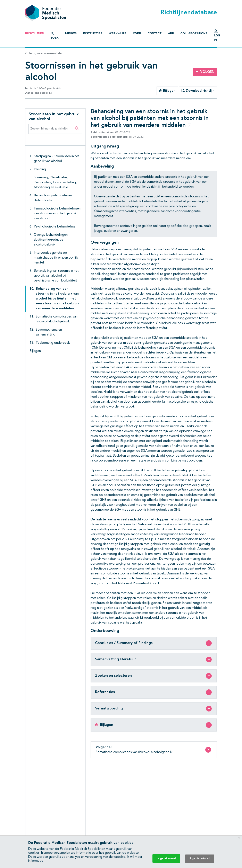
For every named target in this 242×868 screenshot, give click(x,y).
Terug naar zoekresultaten (44, 53)
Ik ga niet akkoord (200, 859)
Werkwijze (118, 33)
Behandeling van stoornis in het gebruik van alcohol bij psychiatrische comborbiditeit (56, 276)
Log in (217, 36)
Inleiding (40, 169)
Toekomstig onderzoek (53, 343)
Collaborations (194, 33)
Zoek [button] (55, 36)
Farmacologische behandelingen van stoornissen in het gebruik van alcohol (57, 214)
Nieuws (71, 33)
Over (137, 33)
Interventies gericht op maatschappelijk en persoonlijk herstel (56, 258)
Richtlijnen (35, 33)
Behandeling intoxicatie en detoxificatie (53, 198)
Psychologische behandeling (54, 227)
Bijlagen (167, 91)
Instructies (93, 33)
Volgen (205, 72)
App (171, 33)
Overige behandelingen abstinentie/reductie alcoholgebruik (51, 240)
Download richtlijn (198, 91)
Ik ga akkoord (166, 858)
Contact (155, 33)
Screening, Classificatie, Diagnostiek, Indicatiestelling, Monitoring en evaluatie (55, 182)
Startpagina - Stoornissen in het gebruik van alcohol (57, 159)
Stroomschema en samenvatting (49, 332)
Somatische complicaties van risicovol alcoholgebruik (57, 319)
